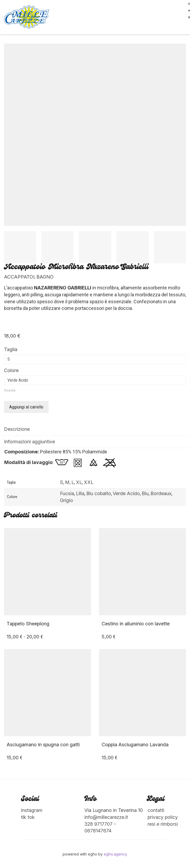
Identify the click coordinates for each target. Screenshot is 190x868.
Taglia (11, 349)
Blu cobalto (99, 493)
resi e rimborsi (163, 824)
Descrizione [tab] (17, 429)
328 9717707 (98, 824)
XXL (89, 482)
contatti (156, 810)
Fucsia (67, 493)
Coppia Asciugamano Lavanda (135, 745)
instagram (32, 810)
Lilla (80, 493)
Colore (11, 370)
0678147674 (98, 831)
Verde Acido (126, 493)
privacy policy (163, 817)
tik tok (28, 817)
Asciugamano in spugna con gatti (43, 745)
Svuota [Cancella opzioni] (10, 390)
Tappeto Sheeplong (28, 624)
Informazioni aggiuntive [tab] (29, 442)
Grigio (66, 500)
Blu (145, 493)
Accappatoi (19, 277)
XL (79, 482)
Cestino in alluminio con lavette (136, 624)
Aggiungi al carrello (26, 407)
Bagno (45, 277)
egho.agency (115, 854)
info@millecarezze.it (106, 817)
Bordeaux (161, 493)
